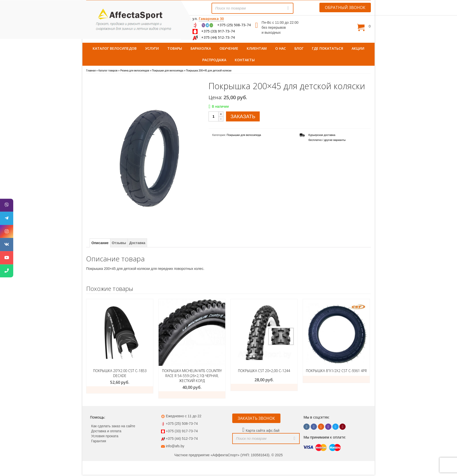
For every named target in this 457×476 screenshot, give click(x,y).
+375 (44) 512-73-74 (218, 37)
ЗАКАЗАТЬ (243, 116)
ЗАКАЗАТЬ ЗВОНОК (256, 418)
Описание (100, 243)
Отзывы (119, 243)
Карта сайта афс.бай (263, 431)
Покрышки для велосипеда (244, 135)
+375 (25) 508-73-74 (234, 25)
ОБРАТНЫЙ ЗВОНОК (345, 7)
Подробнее (192, 395)
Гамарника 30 (211, 19)
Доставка (137, 243)
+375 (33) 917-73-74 (218, 31)
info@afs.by (175, 446)
